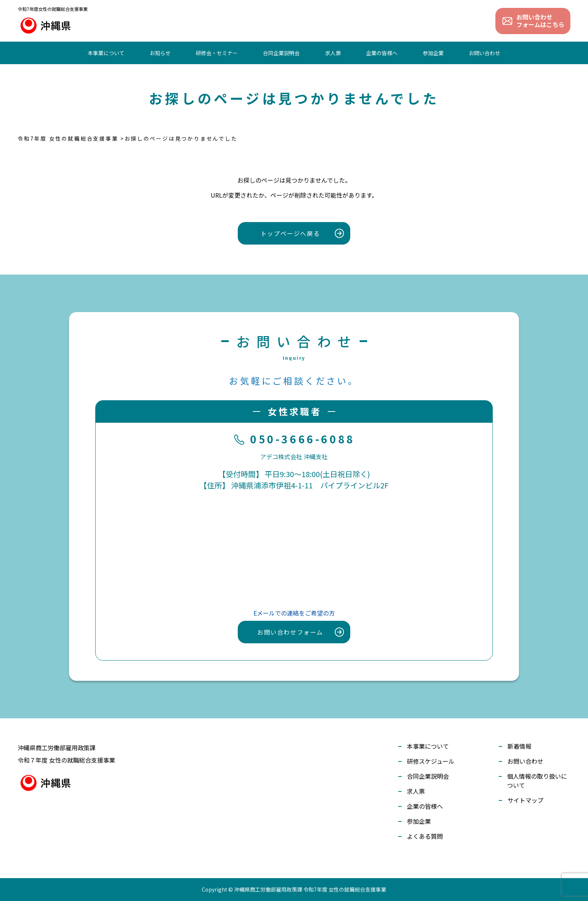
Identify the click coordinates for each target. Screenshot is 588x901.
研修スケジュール (431, 761)
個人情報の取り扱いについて (537, 781)
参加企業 (433, 53)
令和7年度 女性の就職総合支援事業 (68, 138)
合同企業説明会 (281, 53)
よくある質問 (425, 836)
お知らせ (160, 53)
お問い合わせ (484, 53)
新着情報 (519, 746)
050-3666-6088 (294, 440)
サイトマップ (525, 800)
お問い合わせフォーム (290, 632)
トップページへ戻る (290, 233)
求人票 (333, 53)
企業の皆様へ (382, 53)
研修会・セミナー (217, 53)
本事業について (106, 53)
